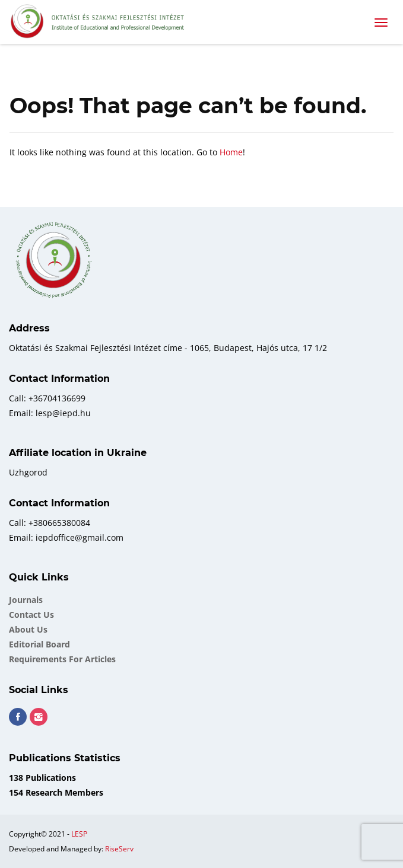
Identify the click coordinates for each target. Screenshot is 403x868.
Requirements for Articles (62, 659)
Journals (26, 600)
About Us (28, 629)
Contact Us (31, 615)
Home (231, 152)
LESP (79, 834)
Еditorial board (39, 644)
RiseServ (119, 849)
